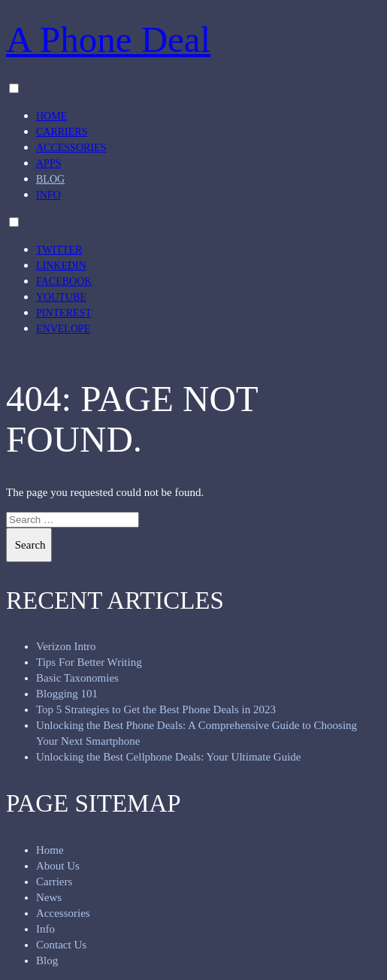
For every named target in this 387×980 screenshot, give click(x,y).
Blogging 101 (67, 694)
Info (48, 195)
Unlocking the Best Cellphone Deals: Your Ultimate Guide (168, 757)
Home (51, 116)
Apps (48, 163)
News (49, 897)
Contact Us (61, 945)
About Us (58, 866)
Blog (50, 179)
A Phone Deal (108, 39)
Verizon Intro (66, 646)
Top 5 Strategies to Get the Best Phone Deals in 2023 (156, 709)
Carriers (62, 132)
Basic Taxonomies (77, 678)
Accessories (71, 148)
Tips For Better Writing (89, 662)
